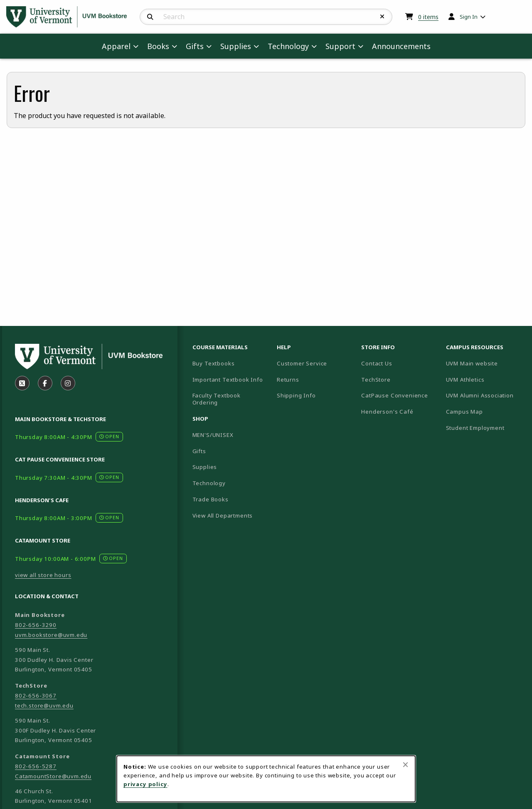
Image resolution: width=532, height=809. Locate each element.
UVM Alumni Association (485, 395)
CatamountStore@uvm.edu (53, 776)
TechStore (376, 380)
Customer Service (302, 363)
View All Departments (223, 515)
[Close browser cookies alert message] (405, 765)
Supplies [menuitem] (236, 46)
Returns (288, 380)
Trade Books (211, 499)
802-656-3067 (36, 696)
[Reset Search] (382, 17)
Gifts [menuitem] (195, 46)
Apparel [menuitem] (116, 46)
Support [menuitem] (340, 46)
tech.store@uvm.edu (44, 705)
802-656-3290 (36, 625)
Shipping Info (296, 395)
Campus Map (485, 411)
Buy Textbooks (214, 363)
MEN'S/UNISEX (213, 435)
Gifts (199, 451)
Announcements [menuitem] (401, 46)
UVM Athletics (485, 379)
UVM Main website (485, 363)
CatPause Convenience (395, 395)
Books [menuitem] (158, 46)
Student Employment (485, 428)
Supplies (205, 467)
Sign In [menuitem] (469, 17)
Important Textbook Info (228, 380)
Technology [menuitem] (288, 46)
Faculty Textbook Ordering (217, 399)
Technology (209, 483)
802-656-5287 (36, 766)
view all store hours (43, 575)
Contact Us (377, 363)
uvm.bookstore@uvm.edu (51, 635)
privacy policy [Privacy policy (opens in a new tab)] (145, 784)
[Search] (150, 17)
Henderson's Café (387, 412)
